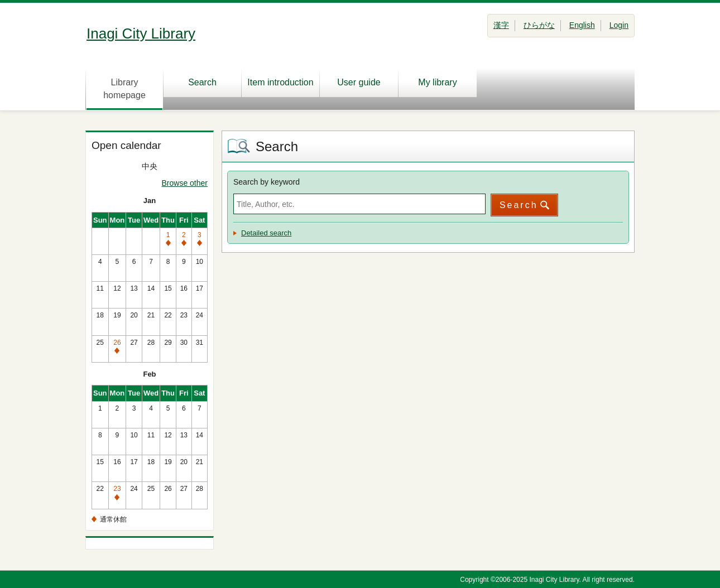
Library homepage (124, 89)
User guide (359, 82)
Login (619, 25)
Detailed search (266, 233)
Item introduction (280, 82)
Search (202, 82)
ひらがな (539, 25)
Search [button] (519, 205)
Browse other (185, 183)
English (582, 25)
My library (437, 82)
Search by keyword (267, 182)
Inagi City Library (141, 33)
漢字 (501, 25)
